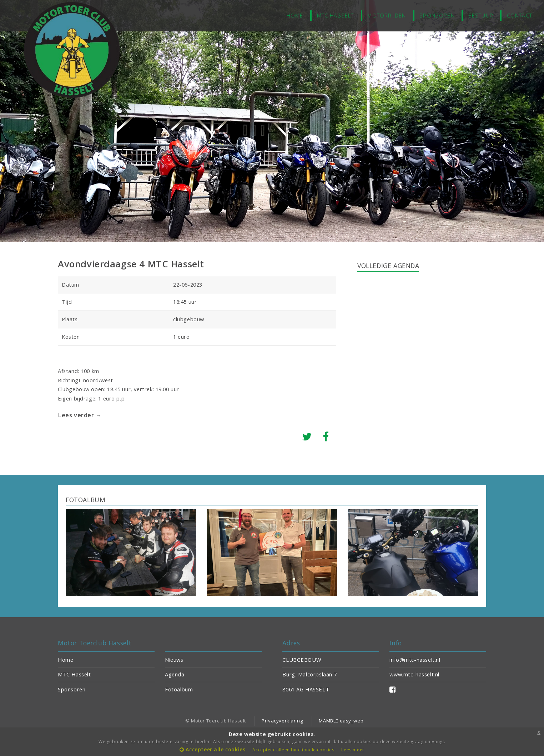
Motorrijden (387, 15)
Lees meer (353, 750)
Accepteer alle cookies (212, 749)
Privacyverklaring (282, 721)
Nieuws (174, 660)
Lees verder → (80, 415)
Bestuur (481, 15)
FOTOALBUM (85, 500)
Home (66, 660)
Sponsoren (437, 15)
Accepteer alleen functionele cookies (293, 750)
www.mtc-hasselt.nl (414, 674)
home (295, 15)
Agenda (175, 674)
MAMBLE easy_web (341, 721)
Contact (520, 15)
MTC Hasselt (336, 15)
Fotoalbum (179, 689)
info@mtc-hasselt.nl (415, 660)
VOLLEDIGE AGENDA (388, 266)
